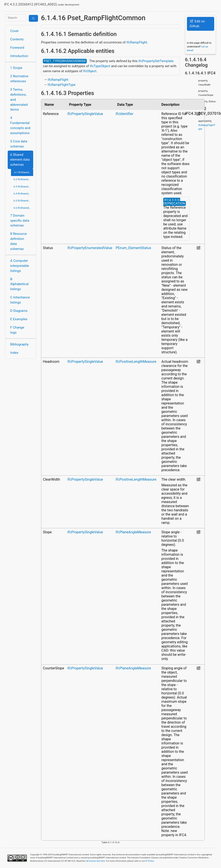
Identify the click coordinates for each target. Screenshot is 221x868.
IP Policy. (150, 861)
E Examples (19, 319)
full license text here (95, 861)
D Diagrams (19, 311)
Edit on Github (197, 24)
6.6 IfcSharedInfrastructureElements (24, 208)
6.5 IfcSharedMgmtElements (24, 201)
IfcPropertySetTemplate (156, 61)
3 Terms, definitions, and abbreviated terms (19, 100)
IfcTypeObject (100, 66)
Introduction (19, 56)
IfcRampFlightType (62, 85)
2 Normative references (19, 79)
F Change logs (17, 330)
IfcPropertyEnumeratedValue (90, 248)
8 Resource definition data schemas (19, 241)
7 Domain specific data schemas (20, 221)
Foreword (17, 48)
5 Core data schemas (19, 144)
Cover (15, 31)
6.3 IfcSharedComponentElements (24, 187)
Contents (17, 39)
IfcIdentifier (124, 114)
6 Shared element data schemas (20, 160)
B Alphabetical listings (20, 284)
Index (14, 353)
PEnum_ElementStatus (133, 248)
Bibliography (19, 344)
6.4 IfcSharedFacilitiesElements (24, 194)
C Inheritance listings (20, 300)
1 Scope (16, 68)
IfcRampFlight (137, 42)
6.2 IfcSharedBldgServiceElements (24, 179)
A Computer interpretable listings (20, 266)
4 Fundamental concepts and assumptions (20, 125)
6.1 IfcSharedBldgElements (24, 172)
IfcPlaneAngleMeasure (133, 532)
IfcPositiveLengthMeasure (136, 362)
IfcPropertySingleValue (85, 114)
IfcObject (90, 71)
